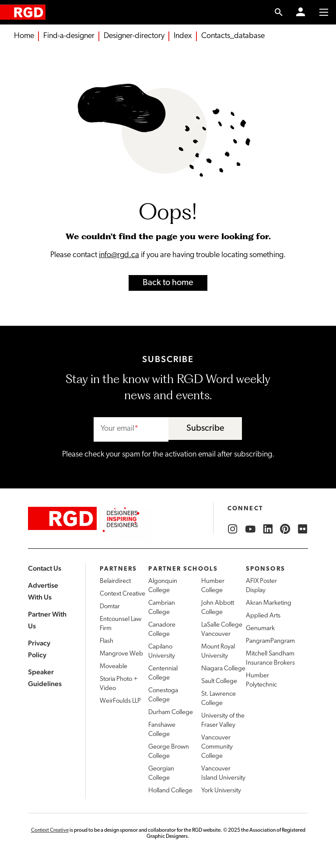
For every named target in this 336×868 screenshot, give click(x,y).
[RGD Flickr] (303, 529)
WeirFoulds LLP (120, 701)
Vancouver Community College (217, 747)
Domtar (110, 607)
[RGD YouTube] (250, 529)
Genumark (260, 629)
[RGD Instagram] (233, 529)
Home (24, 36)
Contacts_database (233, 36)
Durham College (171, 713)
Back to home (168, 283)
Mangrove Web (121, 654)
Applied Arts (263, 616)
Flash (107, 641)
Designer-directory (134, 36)
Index (183, 36)
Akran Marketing (269, 603)
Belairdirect (115, 581)
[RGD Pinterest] (285, 529)
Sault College (219, 682)
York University (221, 791)
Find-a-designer (69, 36)
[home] (23, 12)
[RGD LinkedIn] (268, 529)
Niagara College (223, 669)
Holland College (170, 791)
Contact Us (45, 568)
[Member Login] (301, 12)
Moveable (114, 667)
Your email (117, 429)
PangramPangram (270, 641)
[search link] (279, 12)
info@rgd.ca (119, 255)
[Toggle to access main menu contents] (324, 12)
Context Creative (122, 594)
